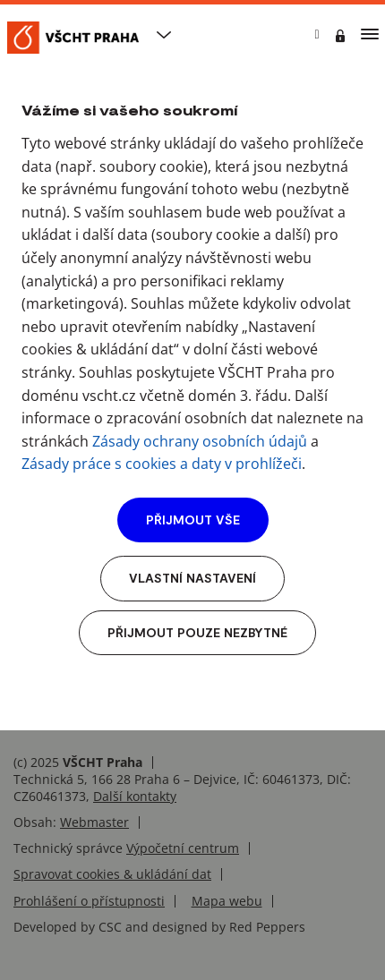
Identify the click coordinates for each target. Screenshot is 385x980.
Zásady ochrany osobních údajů (200, 441)
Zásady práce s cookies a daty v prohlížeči (162, 464)
